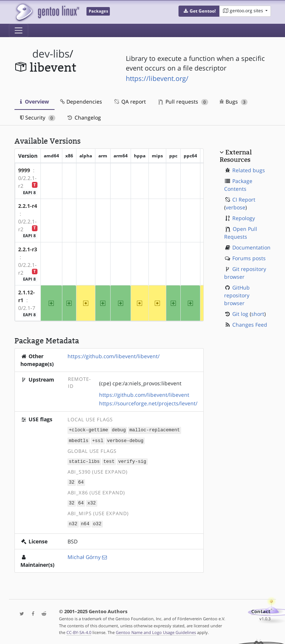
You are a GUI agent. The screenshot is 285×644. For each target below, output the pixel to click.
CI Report (244, 200)
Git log (240, 314)
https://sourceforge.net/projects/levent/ (148, 403)
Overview (35, 102)
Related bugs (249, 170)
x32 (91, 501)
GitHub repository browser (237, 295)
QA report (130, 102)
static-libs (84, 460)
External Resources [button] (236, 156)
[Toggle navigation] (19, 30)
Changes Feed (250, 325)
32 (72, 481)
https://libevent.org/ (157, 78)
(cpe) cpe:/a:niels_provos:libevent (140, 383)
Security (38, 117)
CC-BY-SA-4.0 (79, 630)
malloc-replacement (155, 430)
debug (119, 430)
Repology (244, 218)
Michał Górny (84, 555)
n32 (73, 522)
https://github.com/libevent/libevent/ (114, 356)
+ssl (98, 440)
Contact (261, 609)
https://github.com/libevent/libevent (144, 395)
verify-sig (132, 460)
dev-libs (51, 54)
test (109, 460)
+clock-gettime (89, 430)
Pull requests (183, 102)
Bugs (234, 102)
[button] (199, 11)
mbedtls (79, 440)
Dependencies (81, 102)
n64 (85, 522)
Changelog (84, 117)
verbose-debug (125, 440)
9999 (24, 170)
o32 (97, 522)
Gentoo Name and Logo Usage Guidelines (156, 630)
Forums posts (249, 258)
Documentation (251, 247)
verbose (235, 207)
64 (81, 481)
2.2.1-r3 (28, 249)
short (258, 314)
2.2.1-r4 (28, 206)
